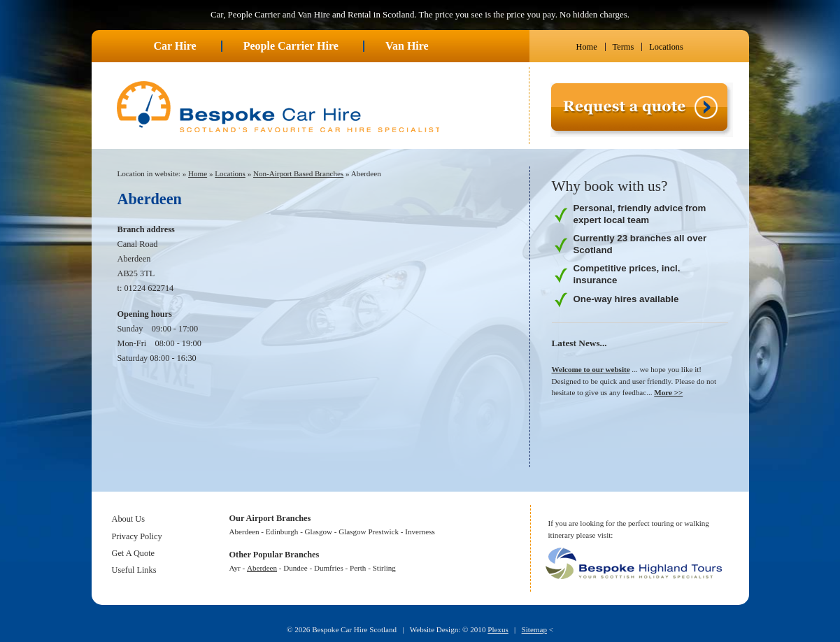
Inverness (420, 532)
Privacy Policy (137, 536)
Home (587, 47)
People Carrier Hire (291, 46)
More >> (668, 392)
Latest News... (579, 343)
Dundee (295, 568)
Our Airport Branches (270, 518)
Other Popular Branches (275, 555)
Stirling (384, 568)
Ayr (235, 568)
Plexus (498, 629)
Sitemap (534, 629)
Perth (358, 568)
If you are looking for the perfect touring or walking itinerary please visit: (629, 529)
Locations (666, 47)
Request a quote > (582, 142)
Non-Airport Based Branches (298, 173)
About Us (129, 519)
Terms (624, 47)
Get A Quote (134, 553)
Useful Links (134, 570)
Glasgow (319, 532)
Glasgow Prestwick (369, 532)
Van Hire (407, 46)
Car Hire (175, 46)
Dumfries (329, 568)
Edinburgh (282, 532)
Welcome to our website (591, 369)
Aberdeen (366, 173)
